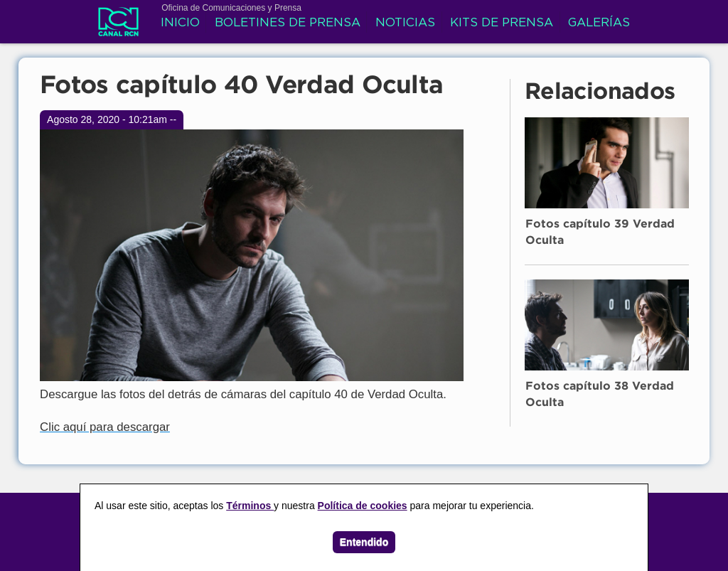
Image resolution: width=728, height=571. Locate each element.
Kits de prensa (502, 23)
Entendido (364, 542)
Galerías (599, 23)
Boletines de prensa (288, 23)
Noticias (405, 23)
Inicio (180, 23)
